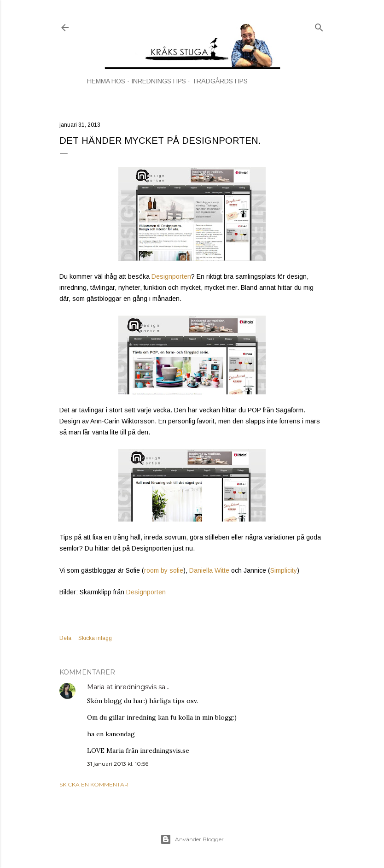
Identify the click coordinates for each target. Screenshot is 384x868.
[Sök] (319, 26)
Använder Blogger (192, 839)
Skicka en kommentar (94, 784)
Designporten (171, 276)
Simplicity (284, 570)
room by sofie (164, 570)
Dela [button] (65, 638)
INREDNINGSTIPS (159, 81)
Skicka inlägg (95, 638)
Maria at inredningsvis (122, 687)
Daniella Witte (209, 570)
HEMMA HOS (106, 81)
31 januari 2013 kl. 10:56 (118, 764)
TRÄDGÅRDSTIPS (220, 81)
